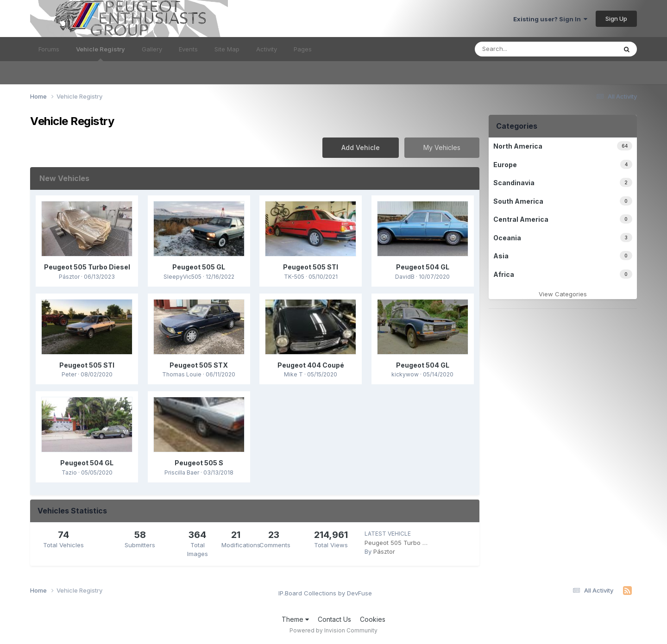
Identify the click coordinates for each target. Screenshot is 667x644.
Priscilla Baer (182, 472)
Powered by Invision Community (333, 630)
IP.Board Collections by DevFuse (325, 593)
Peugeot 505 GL (199, 267)
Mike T (293, 374)
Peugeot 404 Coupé (311, 365)
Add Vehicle (361, 147)
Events (188, 49)
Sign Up (616, 19)
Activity (267, 49)
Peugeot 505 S (199, 463)
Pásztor (69, 277)
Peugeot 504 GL (423, 267)
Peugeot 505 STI (311, 267)
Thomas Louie (182, 374)
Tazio (69, 472)
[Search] (529, 49)
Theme (295, 619)
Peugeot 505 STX (199, 365)
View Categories (563, 294)
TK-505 (294, 277)
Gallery (152, 49)
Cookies (373, 619)
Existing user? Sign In (550, 19)
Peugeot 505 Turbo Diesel (87, 267)
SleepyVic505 (182, 277)
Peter (69, 374)
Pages (303, 49)
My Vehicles (442, 147)
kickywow (405, 374)
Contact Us (334, 619)
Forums (49, 49)
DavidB (405, 277)
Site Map (227, 49)
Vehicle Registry (101, 53)
